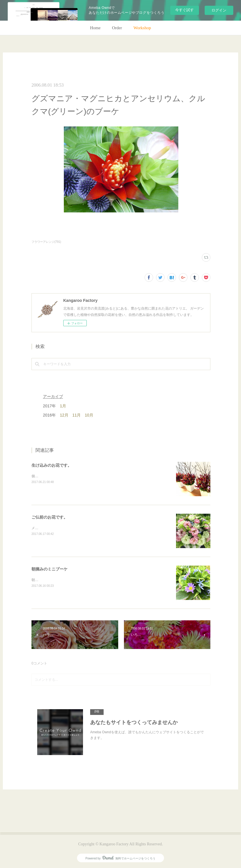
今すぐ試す (184, 10)
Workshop (142, 28)
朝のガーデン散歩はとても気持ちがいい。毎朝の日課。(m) (77, 580)
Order (117, 28)
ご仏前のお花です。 (50, 517)
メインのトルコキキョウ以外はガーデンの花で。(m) (72, 528)
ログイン (219, 10)
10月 (89, 415)
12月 (64, 415)
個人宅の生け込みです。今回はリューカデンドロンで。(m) (77, 476)
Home (95, 28)
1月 (63, 406)
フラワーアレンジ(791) (46, 242)
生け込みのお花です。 (52, 465)
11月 (77, 415)
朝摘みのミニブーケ (50, 569)
